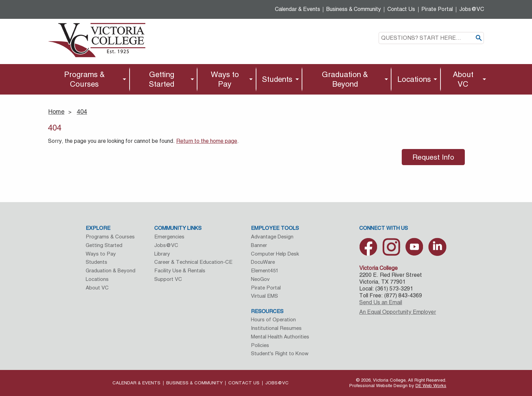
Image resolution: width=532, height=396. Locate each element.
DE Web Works (431, 386)
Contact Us (401, 9)
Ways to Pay (225, 79)
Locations (414, 79)
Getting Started (161, 79)
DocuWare (263, 262)
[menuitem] (86, 79)
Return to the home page (207, 141)
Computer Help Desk (275, 254)
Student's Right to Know (280, 353)
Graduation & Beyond (345, 79)
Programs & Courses (84, 79)
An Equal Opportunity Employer (398, 312)
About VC (463, 79)
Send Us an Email (381, 302)
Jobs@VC (472, 9)
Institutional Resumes (276, 328)
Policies (260, 345)
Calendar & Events (298, 9)
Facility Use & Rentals (180, 270)
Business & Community (354, 9)
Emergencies (169, 237)
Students (277, 79)
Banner (259, 245)
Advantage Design (272, 237)
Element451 (265, 270)
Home (56, 112)
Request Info (433, 157)
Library (162, 254)
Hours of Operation (273, 319)
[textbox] (431, 38)
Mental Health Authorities (280, 337)
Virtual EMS (264, 296)
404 (82, 112)
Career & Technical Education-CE (193, 262)
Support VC (168, 279)
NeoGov (260, 279)
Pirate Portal (437, 9)
